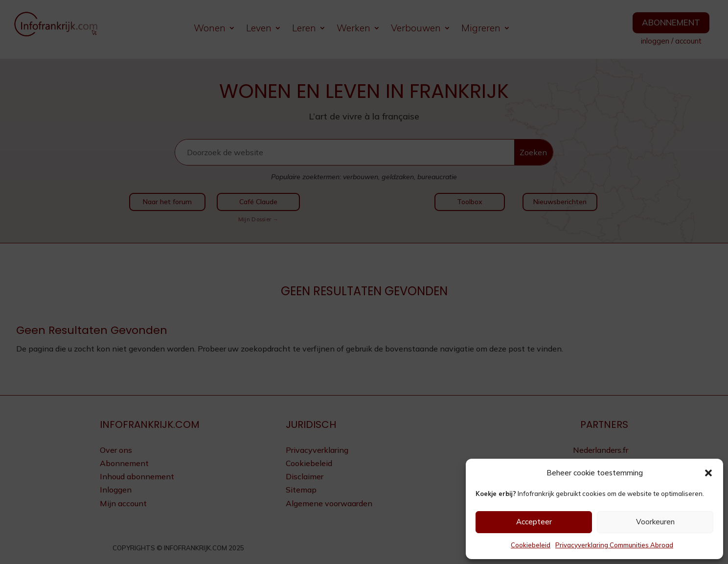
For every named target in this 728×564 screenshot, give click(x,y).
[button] (708, 473)
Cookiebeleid (531, 545)
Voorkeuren (655, 522)
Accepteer (534, 522)
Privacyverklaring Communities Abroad (614, 545)
